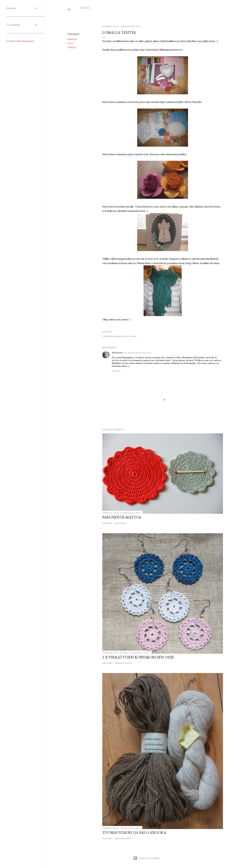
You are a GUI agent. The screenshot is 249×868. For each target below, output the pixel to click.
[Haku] (223, 10)
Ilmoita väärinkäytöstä (20, 41)
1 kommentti (120, 523)
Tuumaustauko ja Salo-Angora (134, 832)
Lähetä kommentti (123, 663)
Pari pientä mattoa (122, 517)
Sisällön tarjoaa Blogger (147, 858)
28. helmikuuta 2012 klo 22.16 (138, 353)
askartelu (72, 39)
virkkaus (72, 47)
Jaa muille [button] (73, 26)
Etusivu (85, 8)
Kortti (70, 43)
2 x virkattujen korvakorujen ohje (138, 657)
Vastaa (116, 371)
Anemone (117, 353)
